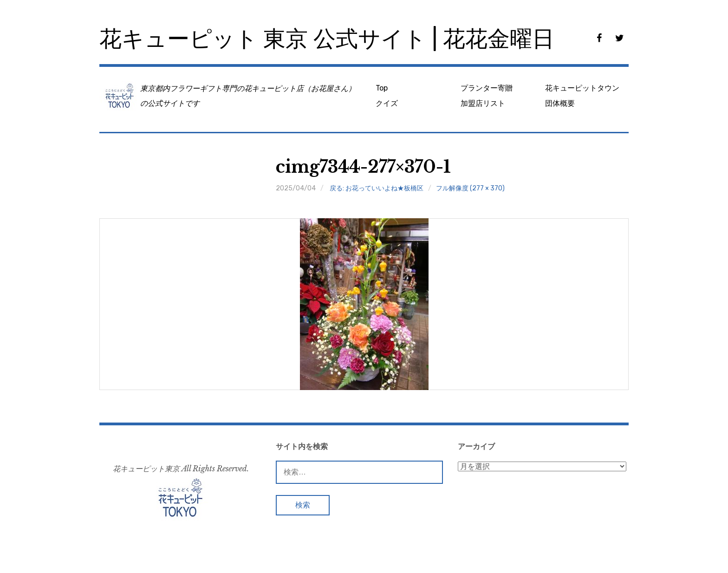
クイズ (387, 103)
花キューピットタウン (582, 88)
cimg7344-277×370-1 (363, 167)
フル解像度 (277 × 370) (470, 188)
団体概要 (560, 103)
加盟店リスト (483, 103)
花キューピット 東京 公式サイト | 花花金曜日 (327, 39)
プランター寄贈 (487, 88)
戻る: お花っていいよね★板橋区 (377, 188)
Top (382, 88)
